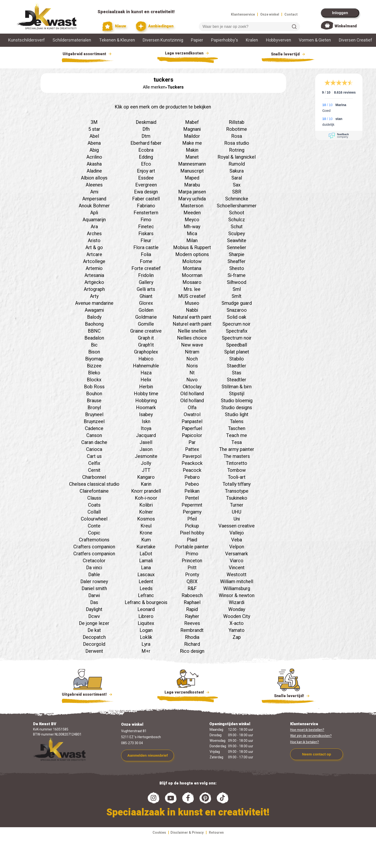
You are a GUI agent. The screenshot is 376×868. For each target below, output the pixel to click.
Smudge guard (237, 303)
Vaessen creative (237, 526)
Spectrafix (237, 331)
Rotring (237, 150)
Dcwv (94, 616)
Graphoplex (146, 352)
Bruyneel (94, 415)
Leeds (146, 589)
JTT (146, 470)
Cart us (94, 456)
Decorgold (94, 644)
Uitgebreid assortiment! (88, 694)
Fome (146, 261)
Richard (192, 644)
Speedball (237, 345)
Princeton (192, 561)
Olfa (192, 408)
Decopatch (94, 637)
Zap (237, 637)
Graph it (146, 338)
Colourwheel (94, 519)
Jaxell (146, 442)
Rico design (192, 651)
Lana (146, 568)
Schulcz (237, 220)
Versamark (237, 554)
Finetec (146, 227)
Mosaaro (192, 282)
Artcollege (94, 261)
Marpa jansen (192, 192)
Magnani (192, 129)
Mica (192, 234)
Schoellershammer (237, 206)
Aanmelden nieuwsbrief (147, 755)
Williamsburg (237, 589)
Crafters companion (94, 547)
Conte (94, 526)
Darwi (94, 596)
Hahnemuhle (146, 366)
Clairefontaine (94, 491)
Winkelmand (346, 26)
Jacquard (146, 435)
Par (192, 442)
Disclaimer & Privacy (187, 833)
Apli (94, 213)
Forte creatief (146, 268)
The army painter (237, 449)
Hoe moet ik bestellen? (307, 730)
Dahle (94, 575)
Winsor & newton (237, 596)
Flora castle (146, 248)
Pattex (192, 449)
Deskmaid (146, 122)
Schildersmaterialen (72, 40)
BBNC (94, 331)
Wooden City (237, 616)
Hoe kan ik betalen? (305, 742)
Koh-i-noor (146, 498)
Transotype (237, 491)
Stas (237, 373)
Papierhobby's (225, 40)
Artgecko (94, 282)
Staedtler (237, 366)
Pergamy (192, 512)
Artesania (94, 275)
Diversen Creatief (355, 40)
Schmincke (237, 199)
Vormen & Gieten (315, 40)
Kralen (252, 40)
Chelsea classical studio (94, 484)
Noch (192, 359)
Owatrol (192, 415)
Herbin (146, 387)
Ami (94, 192)
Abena (94, 143)
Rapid (192, 609)
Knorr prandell (146, 491)
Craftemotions (94, 540)
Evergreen (146, 185)
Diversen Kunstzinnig (163, 40)
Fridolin (146, 275)
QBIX (192, 582)
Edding (146, 157)
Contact (291, 15)
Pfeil (192, 519)
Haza (146, 373)
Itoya (146, 428)
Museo (192, 303)
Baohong (94, 324)
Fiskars (146, 234)
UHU (237, 512)
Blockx (94, 380)
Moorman (192, 275)
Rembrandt (192, 630)
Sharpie (237, 254)
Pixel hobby (192, 533)
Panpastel (192, 422)
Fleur (146, 241)
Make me (192, 143)
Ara (94, 227)
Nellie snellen (192, 331)
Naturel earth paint (192, 324)
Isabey (146, 415)
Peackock (192, 463)
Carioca (94, 449)
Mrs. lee (192, 289)
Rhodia (192, 637)
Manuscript (192, 171)
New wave (192, 345)
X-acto (237, 623)
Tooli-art (237, 477)
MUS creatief (192, 296)
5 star (94, 129)
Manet (192, 157)
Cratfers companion (94, 554)
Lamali (146, 561)
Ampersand (94, 199)
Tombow (237, 470)
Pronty (192, 575)
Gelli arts (146, 289)
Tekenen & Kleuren (117, 40)
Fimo (146, 220)
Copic (94, 533)
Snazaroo (237, 310)
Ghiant (146, 296)
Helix (146, 380)
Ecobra (146, 150)
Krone (146, 533)
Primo (192, 554)
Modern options (192, 254)
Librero (146, 616)
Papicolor (192, 435)
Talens (237, 422)
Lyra (146, 644)
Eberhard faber (146, 143)
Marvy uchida (192, 199)
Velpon (237, 547)
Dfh (146, 129)
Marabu (192, 185)
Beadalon (94, 338)
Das (94, 602)
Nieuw (114, 26)
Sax (237, 185)
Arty (94, 296)
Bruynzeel (94, 422)
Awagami (94, 310)
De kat (94, 630)
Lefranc (146, 596)
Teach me (237, 435)
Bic (94, 345)
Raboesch (192, 596)
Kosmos (146, 519)
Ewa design (146, 192)
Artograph (94, 289)
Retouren (216, 833)
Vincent (237, 568)
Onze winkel (270, 15)
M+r (146, 651)
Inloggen (340, 13)
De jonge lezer (94, 623)
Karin (146, 484)
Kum (146, 540)
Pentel (192, 498)
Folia (146, 254)
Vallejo (237, 533)
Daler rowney (94, 582)
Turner (237, 505)
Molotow (192, 261)
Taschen (237, 428)
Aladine (94, 171)
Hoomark (146, 408)
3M (94, 122)
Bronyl (94, 408)
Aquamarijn (94, 220)
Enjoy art (146, 171)
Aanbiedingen (155, 26)
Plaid (192, 540)
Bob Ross (94, 387)
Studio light (237, 415)
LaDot (146, 554)
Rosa (237, 136)
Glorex (146, 303)
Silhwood (237, 282)
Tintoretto (237, 463)
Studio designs (237, 408)
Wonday (237, 609)
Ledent (146, 582)
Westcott (237, 575)
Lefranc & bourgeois (146, 602)
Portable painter (192, 547)
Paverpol (192, 456)
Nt (192, 373)
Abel (94, 136)
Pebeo (192, 484)
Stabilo (237, 359)
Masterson (192, 206)
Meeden (192, 213)
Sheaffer (237, 261)
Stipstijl (237, 394)
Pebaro (192, 477)
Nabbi (192, 310)
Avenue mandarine (94, 303)
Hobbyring (146, 401)
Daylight (94, 609)
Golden (146, 310)
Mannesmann (192, 164)
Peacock (192, 470)
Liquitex (146, 623)
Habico (146, 359)
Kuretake (146, 547)
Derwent (94, 651)
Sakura (237, 171)
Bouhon (94, 394)
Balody (94, 317)
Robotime (237, 129)
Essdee (146, 178)
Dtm (146, 136)
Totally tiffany (237, 484)
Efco (146, 164)
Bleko (94, 373)
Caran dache (94, 442)
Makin (192, 150)
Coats (94, 505)
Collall (94, 512)
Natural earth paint (192, 317)
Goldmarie (146, 317)
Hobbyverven (279, 40)
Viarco (237, 561)
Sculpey (237, 234)
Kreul (146, 526)
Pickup (192, 526)
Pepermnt (192, 505)
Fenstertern (146, 213)
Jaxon (146, 449)
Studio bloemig (237, 401)
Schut (237, 227)
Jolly (146, 463)
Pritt (192, 568)
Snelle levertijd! (289, 695)
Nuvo (192, 380)
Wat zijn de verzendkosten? (311, 736)
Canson (94, 435)
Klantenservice (243, 15)
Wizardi (237, 602)
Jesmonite (146, 456)
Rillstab (237, 122)
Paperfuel (192, 428)
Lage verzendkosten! (188, 693)
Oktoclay (192, 387)
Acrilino (94, 157)
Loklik (146, 637)
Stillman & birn (237, 387)
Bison (94, 352)
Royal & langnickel (237, 157)
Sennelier (237, 248)
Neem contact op (317, 754)
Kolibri (146, 505)
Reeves (192, 623)
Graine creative (146, 331)
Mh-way (192, 227)
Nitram (192, 352)
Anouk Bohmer (94, 206)
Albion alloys (94, 178)
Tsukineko (237, 498)
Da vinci (94, 568)
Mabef (192, 122)
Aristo (94, 241)
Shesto (237, 268)
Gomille (146, 324)
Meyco (192, 220)
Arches (94, 234)
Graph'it (146, 345)
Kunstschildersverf (26, 40)
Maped (192, 178)
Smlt (237, 296)
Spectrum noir (237, 338)
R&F (192, 589)
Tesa (237, 442)
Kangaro (146, 477)
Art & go (94, 248)
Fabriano (146, 206)
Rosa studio (237, 143)
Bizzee (94, 366)
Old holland (192, 394)
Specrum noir (237, 324)
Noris (192, 366)
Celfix (94, 463)
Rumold (237, 164)
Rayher (192, 616)
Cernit (94, 470)
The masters (237, 456)
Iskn (146, 422)
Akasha (94, 164)
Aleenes (94, 185)
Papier (197, 40)
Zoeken (294, 27)
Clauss (94, 498)
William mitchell (237, 582)
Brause (94, 401)
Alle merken (154, 87)
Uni (237, 519)
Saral (237, 178)
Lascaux (146, 575)
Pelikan (192, 491)
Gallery (146, 282)
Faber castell (146, 199)
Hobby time (146, 394)
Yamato (237, 630)
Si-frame (237, 275)
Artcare (94, 254)
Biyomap (94, 359)
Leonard (146, 609)
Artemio (94, 268)
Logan (146, 630)
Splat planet (237, 352)
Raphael (192, 602)
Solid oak (237, 317)
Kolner (146, 512)
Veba (237, 540)
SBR (237, 192)
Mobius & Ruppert (192, 248)
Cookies (159, 833)
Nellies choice (192, 338)
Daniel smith (94, 589)
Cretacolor (94, 561)
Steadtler (237, 380)
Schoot (237, 213)
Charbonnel (94, 477)
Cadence (94, 428)
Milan (192, 241)
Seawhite (237, 241)
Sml (237, 289)
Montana (192, 268)
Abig (94, 150)
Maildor (192, 136)
